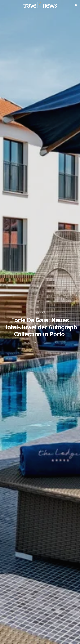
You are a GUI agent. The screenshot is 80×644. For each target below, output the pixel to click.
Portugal (40, 312)
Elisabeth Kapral (32, 342)
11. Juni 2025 (51, 342)
